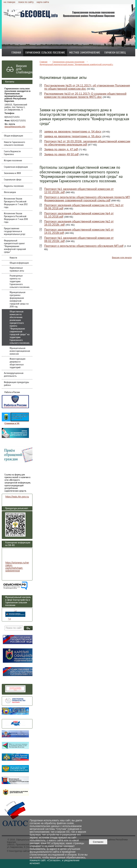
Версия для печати (122, 258)
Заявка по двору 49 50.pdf (61, 154)
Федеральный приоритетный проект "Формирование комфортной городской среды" (15, 246)
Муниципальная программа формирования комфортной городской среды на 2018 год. (19, 300)
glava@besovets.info (15, 127)
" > (15, 613)
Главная (16, 53)
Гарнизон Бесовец (115, 53)
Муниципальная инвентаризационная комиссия (20, 351)
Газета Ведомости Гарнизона (12, 153)
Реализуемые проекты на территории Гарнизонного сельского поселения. (20, 281)
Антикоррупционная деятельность (14, 375)
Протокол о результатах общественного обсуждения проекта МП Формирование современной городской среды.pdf (87, 199)
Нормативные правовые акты (17, 269)
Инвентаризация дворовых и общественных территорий (17, 363)
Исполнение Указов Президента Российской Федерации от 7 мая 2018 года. (16, 218)
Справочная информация (16, 167)
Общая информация (13, 136)
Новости (13, 258)
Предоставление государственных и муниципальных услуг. (15, 231)
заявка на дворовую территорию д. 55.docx (73, 136)
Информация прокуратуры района (17, 384)
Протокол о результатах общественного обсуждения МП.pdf (84, 246)
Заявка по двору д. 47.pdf (61, 149)
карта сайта (43, 2)
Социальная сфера (13, 180)
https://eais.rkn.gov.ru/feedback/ (23, 497)
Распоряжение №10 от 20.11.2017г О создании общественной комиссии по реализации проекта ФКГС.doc (85, 95)
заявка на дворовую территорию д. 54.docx (73, 132)
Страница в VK (12, 423)
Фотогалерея (10, 192)
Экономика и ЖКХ (12, 173)
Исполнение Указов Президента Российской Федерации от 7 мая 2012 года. (16, 203)
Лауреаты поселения (14, 186)
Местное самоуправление (85, 53)
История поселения (13, 161)
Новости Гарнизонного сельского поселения (14, 144)
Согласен (98, 842)
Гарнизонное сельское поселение (45, 53)
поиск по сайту (26, 2)
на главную (9, 2)
